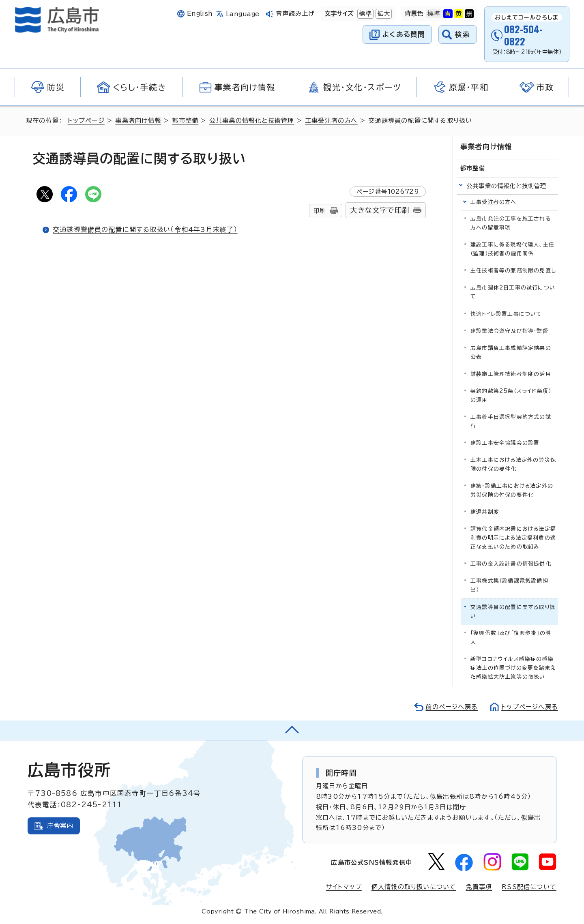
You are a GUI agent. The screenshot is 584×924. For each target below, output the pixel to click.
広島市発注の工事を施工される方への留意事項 (511, 223)
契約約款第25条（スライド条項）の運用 (511, 396)
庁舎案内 (60, 826)
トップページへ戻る (530, 707)
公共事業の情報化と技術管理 (252, 121)
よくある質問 (404, 34)
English (200, 14)
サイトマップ (344, 887)
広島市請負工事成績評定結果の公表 (511, 353)
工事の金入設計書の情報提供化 (511, 564)
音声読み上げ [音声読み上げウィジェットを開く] (295, 14)
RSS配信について (529, 887)
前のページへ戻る (452, 707)
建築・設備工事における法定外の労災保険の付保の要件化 (512, 490)
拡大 (383, 14)
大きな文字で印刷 (380, 210)
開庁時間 (341, 773)
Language (243, 14)
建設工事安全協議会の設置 (505, 443)
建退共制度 (485, 512)
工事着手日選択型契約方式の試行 (511, 421)
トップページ (86, 121)
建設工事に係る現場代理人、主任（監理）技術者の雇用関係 (512, 249)
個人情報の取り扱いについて (414, 887)
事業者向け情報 (138, 121)
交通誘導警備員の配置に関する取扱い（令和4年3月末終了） (145, 229)
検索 (463, 34)
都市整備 (185, 121)
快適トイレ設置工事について (506, 314)
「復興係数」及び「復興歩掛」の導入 (511, 638)
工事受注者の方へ (331, 121)
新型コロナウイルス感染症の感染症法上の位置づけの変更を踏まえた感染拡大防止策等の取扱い (513, 668)
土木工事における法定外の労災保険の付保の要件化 (513, 464)
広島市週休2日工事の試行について (513, 292)
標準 (365, 14)
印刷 (320, 211)
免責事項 (479, 887)
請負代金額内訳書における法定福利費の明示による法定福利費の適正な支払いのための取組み (513, 538)
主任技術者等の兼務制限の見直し (513, 271)
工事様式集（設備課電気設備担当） (509, 585)
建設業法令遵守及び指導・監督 (509, 331)
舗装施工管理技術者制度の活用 (511, 374)
